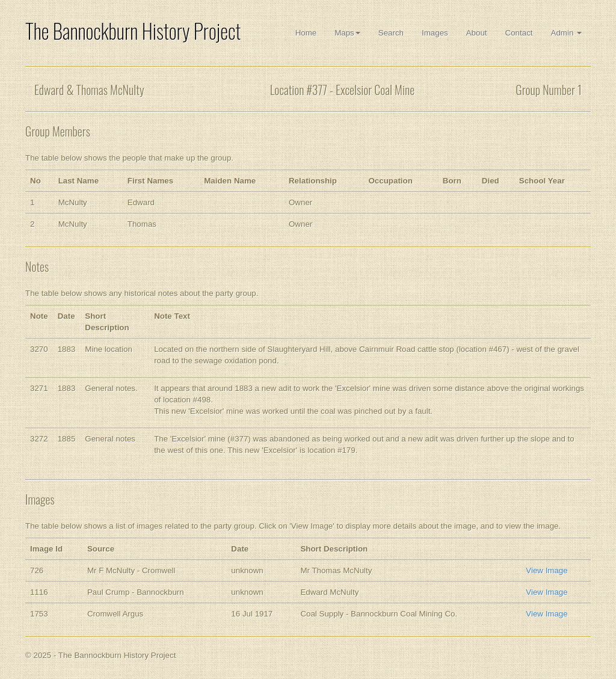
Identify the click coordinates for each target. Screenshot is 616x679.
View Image (547, 570)
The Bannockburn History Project (133, 31)
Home (306, 33)
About (477, 33)
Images (435, 33)
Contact (519, 33)
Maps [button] (347, 33)
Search (391, 33)
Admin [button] (566, 33)
